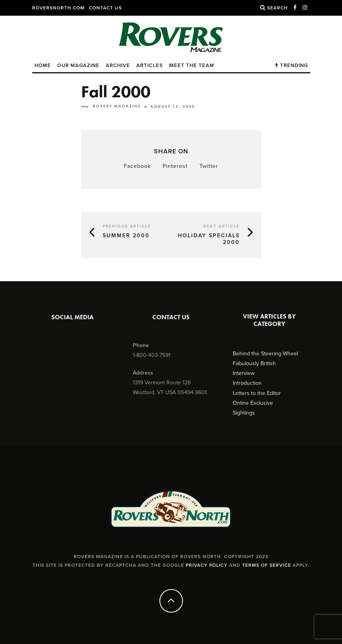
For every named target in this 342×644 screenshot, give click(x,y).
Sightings (244, 413)
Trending (292, 65)
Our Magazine (78, 65)
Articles (150, 65)
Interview (244, 373)
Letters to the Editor (257, 393)
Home (43, 65)
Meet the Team (192, 65)
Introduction (247, 383)
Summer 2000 (126, 236)
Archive (118, 65)
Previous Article (127, 226)
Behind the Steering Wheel (265, 354)
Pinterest (175, 166)
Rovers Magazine (111, 106)
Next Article (222, 226)
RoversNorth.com (58, 8)
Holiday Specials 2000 (209, 239)
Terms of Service (267, 565)
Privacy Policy (207, 565)
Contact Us (105, 8)
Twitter (209, 166)
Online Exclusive (253, 403)
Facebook (137, 166)
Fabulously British (254, 363)
